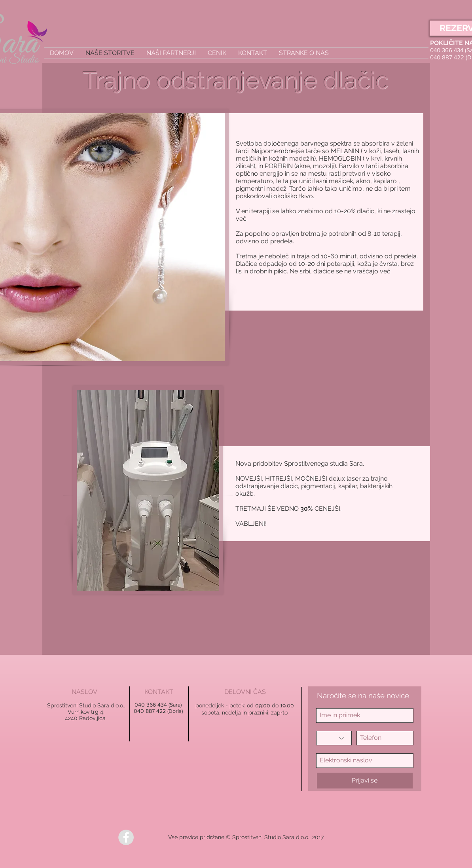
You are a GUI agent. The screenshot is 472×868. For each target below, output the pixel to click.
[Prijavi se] (365, 781)
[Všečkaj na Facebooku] (153, 838)
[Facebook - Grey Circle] (126, 837)
